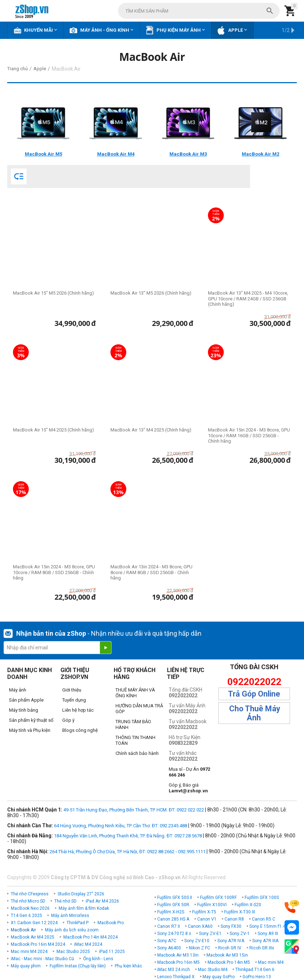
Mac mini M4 (271, 962)
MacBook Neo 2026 (30, 908)
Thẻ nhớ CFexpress (30, 894)
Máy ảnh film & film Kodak (84, 908)
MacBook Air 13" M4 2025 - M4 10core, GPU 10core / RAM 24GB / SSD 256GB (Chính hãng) (248, 299)
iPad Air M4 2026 (102, 901)
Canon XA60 (200, 926)
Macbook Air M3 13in (178, 955)
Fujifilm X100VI (212, 905)
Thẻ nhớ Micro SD (28, 901)
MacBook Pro (111, 923)
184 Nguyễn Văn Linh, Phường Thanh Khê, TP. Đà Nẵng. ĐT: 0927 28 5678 (128, 836)
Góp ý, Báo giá (188, 788)
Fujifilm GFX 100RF (218, 898)
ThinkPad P (78, 923)
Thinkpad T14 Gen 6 (255, 970)
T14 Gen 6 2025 (26, 916)
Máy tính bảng (24, 710)
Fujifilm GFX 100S (262, 898)
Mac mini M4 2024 (29, 952)
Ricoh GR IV (230, 948)
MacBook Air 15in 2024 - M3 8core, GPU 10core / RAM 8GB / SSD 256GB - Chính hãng (54, 572)
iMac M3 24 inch (174, 970)
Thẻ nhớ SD (65, 901)
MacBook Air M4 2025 (33, 937)
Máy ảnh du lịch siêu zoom (72, 930)
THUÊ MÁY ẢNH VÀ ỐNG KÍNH (135, 693)
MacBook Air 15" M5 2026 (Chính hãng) (53, 293)
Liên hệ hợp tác (78, 710)
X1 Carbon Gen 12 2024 (34, 923)
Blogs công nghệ (80, 730)
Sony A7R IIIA (265, 941)
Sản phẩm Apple (26, 700)
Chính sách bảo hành (137, 753)
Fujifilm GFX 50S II (175, 898)
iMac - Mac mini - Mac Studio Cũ (42, 959)
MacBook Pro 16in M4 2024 (38, 944)
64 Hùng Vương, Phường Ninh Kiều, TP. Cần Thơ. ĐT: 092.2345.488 (121, 826)
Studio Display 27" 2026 (81, 894)
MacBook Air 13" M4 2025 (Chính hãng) (151, 430)
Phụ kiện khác (128, 966)
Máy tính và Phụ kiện (30, 730)
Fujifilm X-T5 (204, 912)
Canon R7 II (169, 926)
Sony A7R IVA (231, 941)
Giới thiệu (72, 690)
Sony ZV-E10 (197, 941)
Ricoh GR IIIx (262, 948)
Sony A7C (167, 941)
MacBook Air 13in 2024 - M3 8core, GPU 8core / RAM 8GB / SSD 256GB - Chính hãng (151, 572)
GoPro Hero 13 (257, 977)
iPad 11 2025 (112, 952)
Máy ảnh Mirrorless (70, 916)
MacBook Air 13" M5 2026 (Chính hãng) (151, 293)
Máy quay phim (26, 966)
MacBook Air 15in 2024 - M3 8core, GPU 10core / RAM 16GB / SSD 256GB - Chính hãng (249, 435)
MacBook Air (23, 930)
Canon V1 (207, 919)
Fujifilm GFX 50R (173, 905)
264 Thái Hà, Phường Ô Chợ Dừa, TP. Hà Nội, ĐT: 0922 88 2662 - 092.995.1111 (128, 852)
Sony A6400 (169, 948)
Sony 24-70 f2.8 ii (174, 934)
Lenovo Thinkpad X (176, 977)
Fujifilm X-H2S (171, 912)
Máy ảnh (18, 690)
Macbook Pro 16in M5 (178, 962)
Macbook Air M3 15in (227, 955)
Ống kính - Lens (98, 959)
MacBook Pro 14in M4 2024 (90, 937)
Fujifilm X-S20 (248, 905)
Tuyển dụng (74, 700)
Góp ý (68, 720)
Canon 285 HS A (173, 919)
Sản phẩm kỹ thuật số (31, 720)
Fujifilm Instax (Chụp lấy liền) (78, 966)
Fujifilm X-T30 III (240, 912)
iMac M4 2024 (88, 944)
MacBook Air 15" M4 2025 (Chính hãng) (53, 430)
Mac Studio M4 (213, 970)
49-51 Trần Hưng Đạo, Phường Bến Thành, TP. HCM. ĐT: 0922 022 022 (134, 810)
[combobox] (199, 11)
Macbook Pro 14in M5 (229, 962)
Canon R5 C (264, 919)
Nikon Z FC (199, 948)
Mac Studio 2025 (73, 952)
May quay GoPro (219, 977)
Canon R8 (234, 919)
